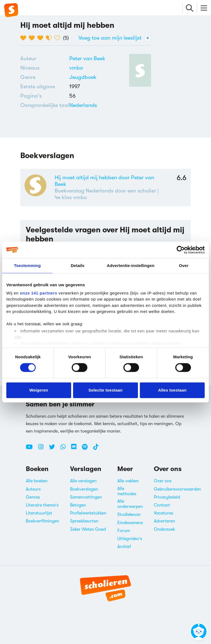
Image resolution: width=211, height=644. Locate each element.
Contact (162, 505)
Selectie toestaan (105, 390)
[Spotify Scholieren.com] (87, 449)
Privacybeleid (167, 497)
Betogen (78, 505)
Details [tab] (77, 265)
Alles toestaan (172, 390)
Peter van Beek (87, 58)
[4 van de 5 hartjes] (50, 38)
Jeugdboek (83, 77)
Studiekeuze (129, 514)
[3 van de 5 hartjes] (42, 38)
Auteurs (33, 489)
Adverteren (164, 521)
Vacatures (163, 513)
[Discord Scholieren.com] (76, 449)
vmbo (76, 68)
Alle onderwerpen (130, 504)
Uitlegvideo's (130, 539)
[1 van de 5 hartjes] (25, 38)
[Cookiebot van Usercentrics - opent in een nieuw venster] (181, 250)
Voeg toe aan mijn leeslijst (115, 38)
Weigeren (39, 390)
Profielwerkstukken (88, 513)
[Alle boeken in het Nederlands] (83, 105)
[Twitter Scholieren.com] (54, 449)
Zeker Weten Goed (88, 529)
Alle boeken (37, 481)
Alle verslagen (83, 481)
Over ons (163, 481)
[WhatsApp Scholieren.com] (65, 449)
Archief (124, 547)
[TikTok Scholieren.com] (96, 449)
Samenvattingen (86, 497)
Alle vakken (128, 481)
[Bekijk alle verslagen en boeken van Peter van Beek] (87, 58)
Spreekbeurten (84, 521)
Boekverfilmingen (42, 521)
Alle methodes (127, 491)
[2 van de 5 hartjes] (33, 38)
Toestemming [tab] (27, 265)
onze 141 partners (38, 293)
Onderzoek (164, 529)
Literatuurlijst (39, 513)
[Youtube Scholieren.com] (31, 449)
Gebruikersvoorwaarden (177, 489)
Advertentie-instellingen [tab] (131, 265)
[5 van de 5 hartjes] (59, 38)
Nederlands (83, 105)
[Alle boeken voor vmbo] (76, 68)
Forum (124, 531)
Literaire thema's (42, 505)
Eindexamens (130, 523)
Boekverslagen (84, 489)
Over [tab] (184, 265)
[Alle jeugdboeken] (83, 77)
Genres (33, 497)
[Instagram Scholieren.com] (43, 449)
